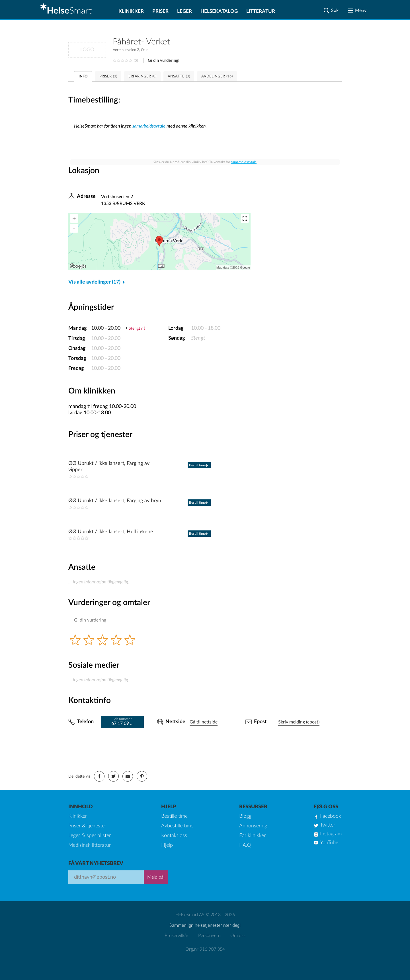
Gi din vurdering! (164, 61)
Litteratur (261, 11)
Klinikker (131, 11)
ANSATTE (179, 76)
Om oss (238, 936)
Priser (160, 11)
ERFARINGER (142, 76)
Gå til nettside (204, 722)
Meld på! (156, 877)
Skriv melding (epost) (299, 722)
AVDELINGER (217, 76)
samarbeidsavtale (149, 126)
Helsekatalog (219, 11)
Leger (184, 11)
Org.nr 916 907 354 (205, 949)
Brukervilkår (177, 936)
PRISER (108, 76)
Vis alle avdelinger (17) (94, 282)
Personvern (209, 936)
